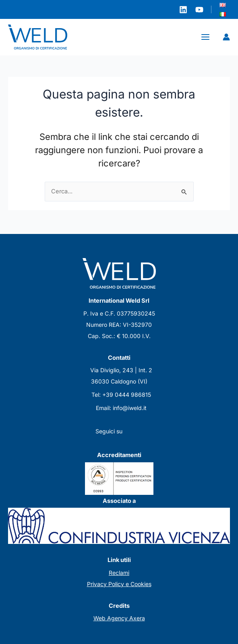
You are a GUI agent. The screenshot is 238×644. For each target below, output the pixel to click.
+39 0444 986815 (127, 395)
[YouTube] (199, 10)
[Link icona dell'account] (226, 37)
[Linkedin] (183, 10)
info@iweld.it (130, 408)
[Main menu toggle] (205, 37)
